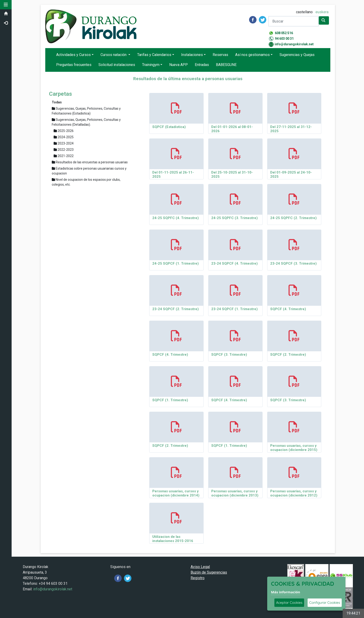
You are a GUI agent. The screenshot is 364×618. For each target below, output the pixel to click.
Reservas (220, 55)
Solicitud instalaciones (117, 65)
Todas (57, 102)
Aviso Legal (200, 567)
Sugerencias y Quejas (297, 55)
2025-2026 (64, 131)
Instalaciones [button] (192, 55)
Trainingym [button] (151, 65)
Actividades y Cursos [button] (73, 55)
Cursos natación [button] (114, 55)
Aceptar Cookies (289, 603)
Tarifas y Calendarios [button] (154, 55)
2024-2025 (64, 137)
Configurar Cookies (325, 603)
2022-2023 (64, 150)
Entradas (202, 65)
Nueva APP (179, 65)
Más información (286, 592)
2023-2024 (64, 143)
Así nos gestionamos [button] (252, 55)
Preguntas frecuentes (74, 65)
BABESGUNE (226, 65)
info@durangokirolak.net (294, 44)
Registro (198, 578)
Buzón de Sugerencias (209, 572)
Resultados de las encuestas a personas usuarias (90, 162)
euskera (322, 12)
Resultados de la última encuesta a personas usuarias (188, 79)
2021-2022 (64, 156)
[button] (6, 5)
